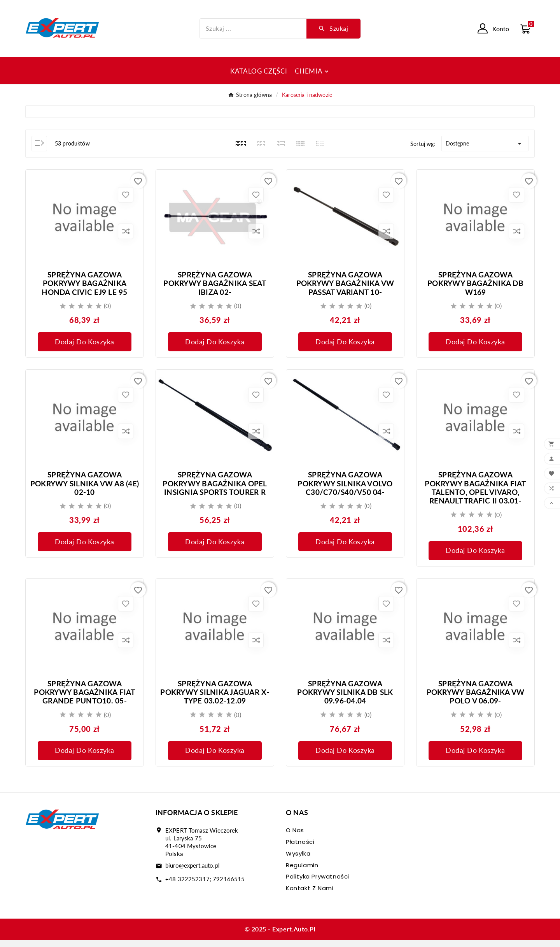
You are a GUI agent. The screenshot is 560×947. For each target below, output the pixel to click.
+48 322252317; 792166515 (205, 886)
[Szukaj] (253, 29)
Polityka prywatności (318, 883)
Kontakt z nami (310, 895)
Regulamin (302, 872)
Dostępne (485, 144)
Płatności (300, 849)
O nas (295, 837)
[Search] (333, 28)
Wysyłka (298, 860)
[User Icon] (493, 28)
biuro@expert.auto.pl (192, 872)
